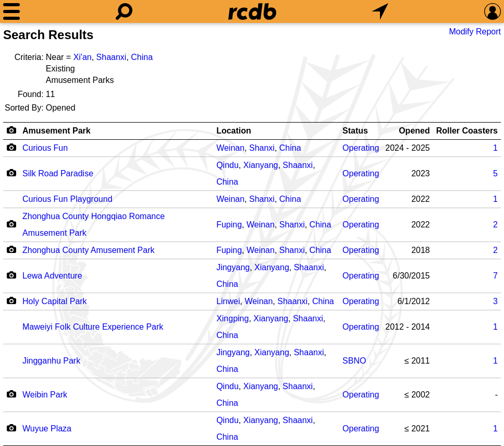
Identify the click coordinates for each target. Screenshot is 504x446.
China (142, 57)
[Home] (252, 11)
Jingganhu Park (51, 361)
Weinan (230, 148)
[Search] (124, 11)
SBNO (354, 361)
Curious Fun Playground (67, 199)
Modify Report (475, 32)
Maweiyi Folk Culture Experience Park (93, 327)
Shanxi (262, 148)
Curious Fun (45, 148)
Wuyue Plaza (47, 429)
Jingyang (233, 267)
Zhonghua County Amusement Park (88, 250)
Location (234, 131)
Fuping (229, 225)
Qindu (228, 165)
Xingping (232, 318)
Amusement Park (57, 131)
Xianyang (261, 165)
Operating (361, 148)
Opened (414, 131)
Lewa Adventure (52, 276)
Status (355, 131)
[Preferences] (493, 11)
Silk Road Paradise (58, 173)
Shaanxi (112, 57)
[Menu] (11, 11)
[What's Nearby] (380, 11)
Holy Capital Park (55, 301)
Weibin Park (45, 395)
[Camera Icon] (11, 147)
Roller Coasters (467, 131)
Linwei (228, 301)
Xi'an (83, 57)
